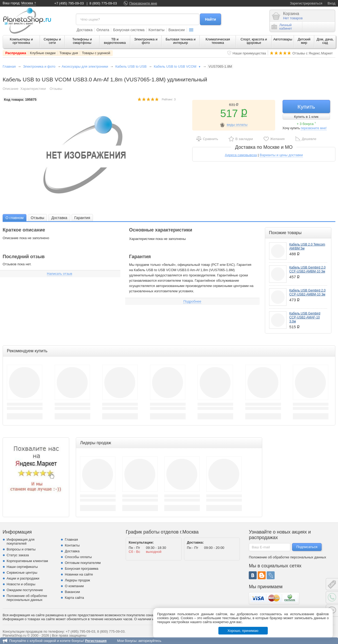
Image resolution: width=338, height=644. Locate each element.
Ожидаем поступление (25, 590)
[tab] (15, 218)
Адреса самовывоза (241, 155)
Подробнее (192, 301)
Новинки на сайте (79, 574)
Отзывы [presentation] (37, 218)
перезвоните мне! (314, 128)
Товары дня (69, 53)
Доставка (84, 30)
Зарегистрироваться (306, 3)
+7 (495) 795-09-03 (69, 3)
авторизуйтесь (150, 641)
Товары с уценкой (96, 53)
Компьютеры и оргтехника (21, 41)
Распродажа (16, 53)
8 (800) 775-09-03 (103, 3)
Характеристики (33, 89)
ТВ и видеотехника (115, 41)
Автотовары (283, 39)
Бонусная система (129, 30)
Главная (9, 66)
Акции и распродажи (23, 578)
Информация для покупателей (20, 541)
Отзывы (56, 89)
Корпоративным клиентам (27, 561)
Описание (11, 89)
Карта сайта (74, 598)
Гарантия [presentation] (82, 218)
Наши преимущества (249, 53)
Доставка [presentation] (59, 218)
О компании (74, 586)
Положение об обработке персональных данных (27, 598)
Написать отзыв (60, 274)
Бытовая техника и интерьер (180, 41)
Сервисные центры (22, 573)
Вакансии (177, 30)
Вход (332, 3)
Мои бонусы (127, 641)
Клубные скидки (43, 53)
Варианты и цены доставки (281, 155)
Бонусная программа (81, 569)
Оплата (103, 30)
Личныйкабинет (282, 27)
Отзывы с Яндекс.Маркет (313, 53)
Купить (306, 107)
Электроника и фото (146, 41)
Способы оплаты (78, 557)
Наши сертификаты (22, 567)
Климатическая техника (218, 41)
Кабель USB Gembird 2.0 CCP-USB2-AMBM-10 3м (308, 292)
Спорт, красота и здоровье (254, 41)
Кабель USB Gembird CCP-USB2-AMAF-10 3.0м (305, 317)
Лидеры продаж (77, 580)
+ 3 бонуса (306, 124)
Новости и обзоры (21, 584)
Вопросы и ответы (21, 549)
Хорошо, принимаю (243, 631)
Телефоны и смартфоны (82, 41)
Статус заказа (18, 555)
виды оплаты (237, 125)
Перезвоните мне (143, 3)
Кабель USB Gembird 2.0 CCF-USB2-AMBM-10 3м (308, 269)
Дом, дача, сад (325, 41)
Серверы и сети (52, 41)
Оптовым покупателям (83, 563)
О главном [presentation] (15, 218)
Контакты (156, 30)
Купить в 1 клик (306, 117)
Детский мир (304, 41)
